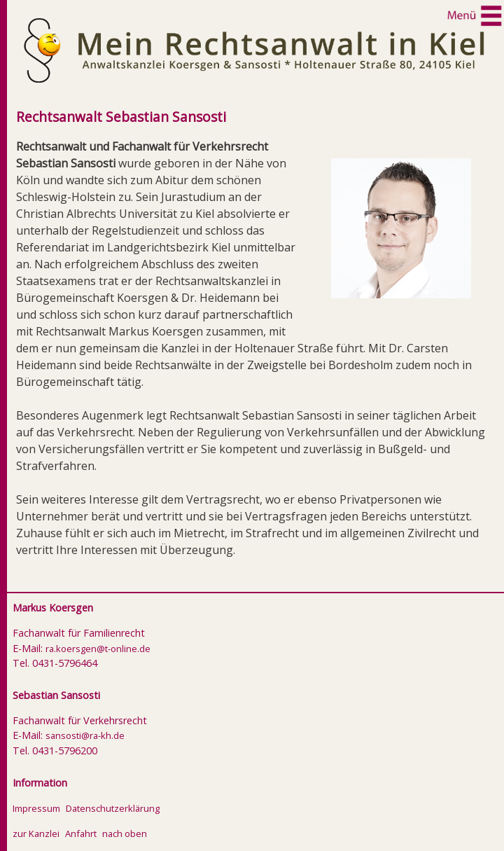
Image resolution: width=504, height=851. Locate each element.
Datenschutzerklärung (113, 808)
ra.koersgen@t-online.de (98, 649)
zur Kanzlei (36, 833)
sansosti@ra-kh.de (85, 735)
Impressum (36, 808)
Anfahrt (81, 833)
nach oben (125, 833)
